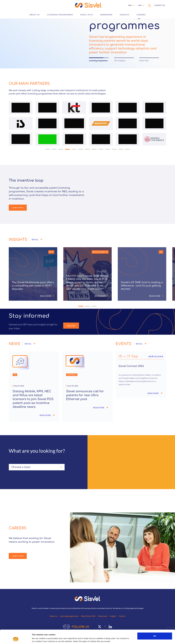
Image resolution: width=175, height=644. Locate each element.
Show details (128, 639)
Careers (141, 15)
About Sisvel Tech (88, 616)
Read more (47, 296)
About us (35, 15)
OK (155, 624)
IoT (161, 252)
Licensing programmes (60, 15)
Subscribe (71, 326)
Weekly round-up (100, 252)
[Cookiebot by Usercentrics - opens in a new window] (16, 639)
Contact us (160, 5)
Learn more (18, 208)
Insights (124, 15)
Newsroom (106, 15)
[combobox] (12, 467)
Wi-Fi (51, 252)
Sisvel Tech (87, 15)
